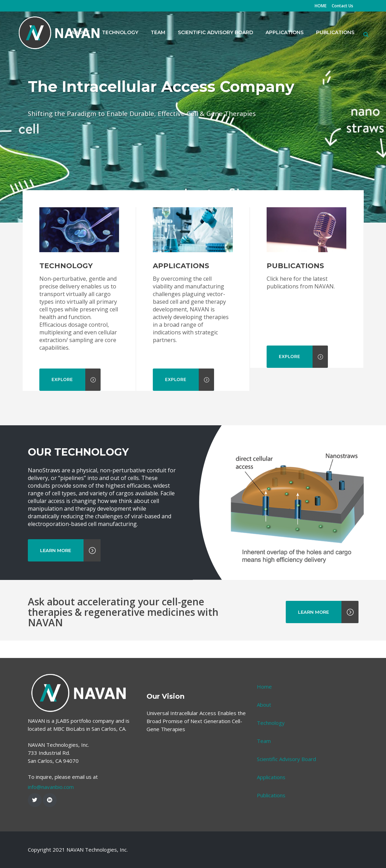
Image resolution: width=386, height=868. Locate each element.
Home (264, 687)
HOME (321, 6)
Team (264, 741)
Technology (271, 723)
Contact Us (342, 6)
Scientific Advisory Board (286, 759)
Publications (271, 795)
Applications (271, 777)
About (264, 705)
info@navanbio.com (51, 787)
